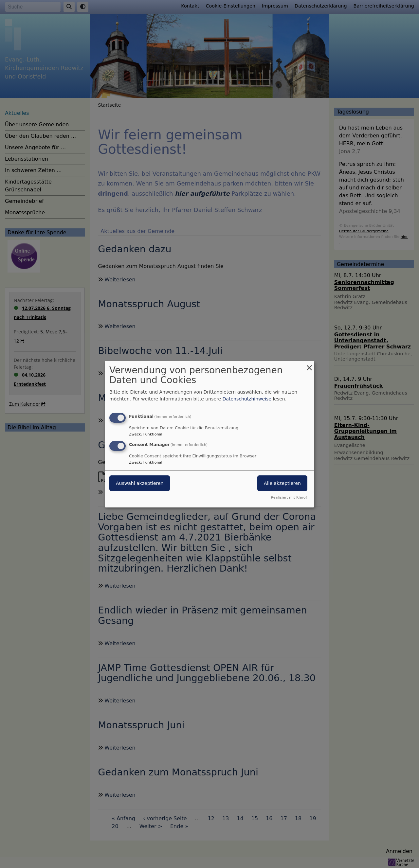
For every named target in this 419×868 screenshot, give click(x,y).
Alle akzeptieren (282, 483)
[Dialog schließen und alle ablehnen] (309, 365)
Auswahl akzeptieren (140, 483)
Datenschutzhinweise (247, 399)
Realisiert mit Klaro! (289, 497)
